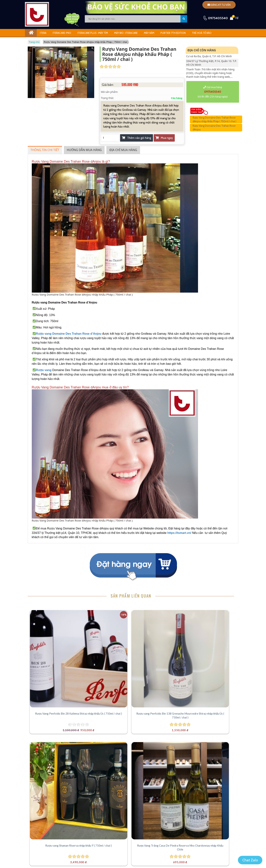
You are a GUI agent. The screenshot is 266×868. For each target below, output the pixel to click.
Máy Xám (149, 33)
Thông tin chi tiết (45, 150)
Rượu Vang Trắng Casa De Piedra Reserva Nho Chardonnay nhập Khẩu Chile (212, 668)
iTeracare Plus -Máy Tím (93, 33)
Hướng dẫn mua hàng (84, 150)
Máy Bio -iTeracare (126, 33)
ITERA (43, 33)
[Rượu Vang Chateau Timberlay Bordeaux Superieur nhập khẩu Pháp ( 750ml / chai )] (54, 717)
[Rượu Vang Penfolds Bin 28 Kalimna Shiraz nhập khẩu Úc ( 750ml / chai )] (54, 634)
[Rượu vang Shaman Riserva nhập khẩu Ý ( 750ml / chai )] (159, 634)
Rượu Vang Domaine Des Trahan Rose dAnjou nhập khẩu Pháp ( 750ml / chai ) (86, 42)
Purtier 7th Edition (173, 33)
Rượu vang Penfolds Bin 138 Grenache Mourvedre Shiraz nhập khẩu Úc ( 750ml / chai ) (107, 668)
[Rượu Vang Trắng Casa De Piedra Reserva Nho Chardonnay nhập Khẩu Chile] (212, 634)
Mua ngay (164, 138)
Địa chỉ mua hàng (123, 150)
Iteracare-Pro (62, 33)
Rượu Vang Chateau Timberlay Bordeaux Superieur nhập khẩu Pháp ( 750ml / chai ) (54, 751)
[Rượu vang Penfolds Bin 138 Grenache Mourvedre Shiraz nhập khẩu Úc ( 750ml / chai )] (107, 634)
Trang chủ (34, 42)
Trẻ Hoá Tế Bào (202, 33)
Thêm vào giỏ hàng (137, 138)
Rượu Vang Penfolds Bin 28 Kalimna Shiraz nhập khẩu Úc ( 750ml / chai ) (54, 668)
